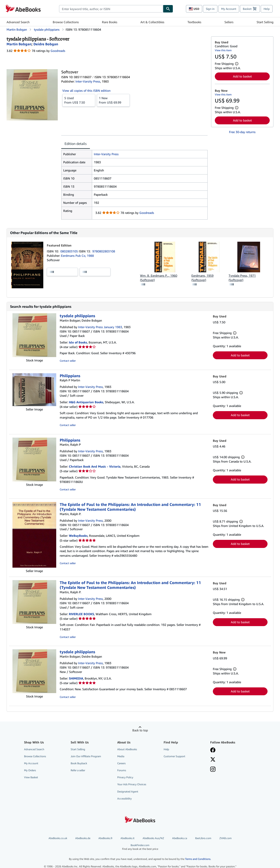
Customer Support (174, 756)
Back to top (140, 730)
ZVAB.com (226, 838)
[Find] (168, 9)
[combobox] (111, 9)
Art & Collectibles (152, 22)
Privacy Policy (125, 777)
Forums (122, 770)
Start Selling (265, 22)
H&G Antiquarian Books (86, 402)
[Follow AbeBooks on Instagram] (213, 770)
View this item (223, 50)
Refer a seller (78, 770)
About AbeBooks (127, 749)
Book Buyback (79, 763)
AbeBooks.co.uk (58, 838)
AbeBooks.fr (105, 838)
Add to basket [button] (242, 76)
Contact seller (68, 361)
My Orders (30, 770)
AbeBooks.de (83, 838)
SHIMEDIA (76, 678)
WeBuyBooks (78, 536)
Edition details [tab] (76, 144)
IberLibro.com (203, 838)
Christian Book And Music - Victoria (95, 466)
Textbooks (194, 22)
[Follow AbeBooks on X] (213, 760)
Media (121, 756)
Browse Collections (66, 22)
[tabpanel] (134, 185)
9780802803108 (104, 251)
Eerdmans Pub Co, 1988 (77, 256)
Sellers (229, 22)
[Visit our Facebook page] (213, 750)
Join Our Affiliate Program (86, 756)
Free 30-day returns (242, 132)
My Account (229, 9)
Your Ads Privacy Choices (132, 784)
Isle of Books (78, 342)
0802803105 (70, 251)
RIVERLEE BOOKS (81, 614)
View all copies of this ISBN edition (86, 91)
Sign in (210, 9)
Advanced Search (18, 22)
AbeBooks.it (128, 838)
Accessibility (124, 798)
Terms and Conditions (198, 859)
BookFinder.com (140, 847)
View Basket (31, 777)
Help (267, 9)
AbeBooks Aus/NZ (153, 838)
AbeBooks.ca (180, 838)
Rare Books (110, 22)
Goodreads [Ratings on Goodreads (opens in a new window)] (58, 51)
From (79, 100)
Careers (121, 763)
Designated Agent (128, 791)
